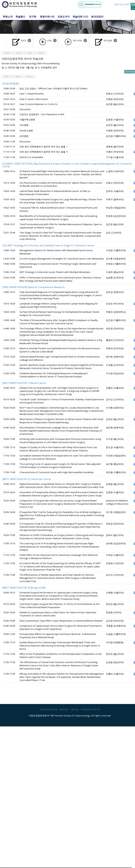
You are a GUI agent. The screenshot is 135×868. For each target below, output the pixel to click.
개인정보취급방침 (48, 709)
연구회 (33, 16)
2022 (41, 53)
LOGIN (126, 4)
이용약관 (74, 709)
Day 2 (18, 77)
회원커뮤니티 (47, 16)
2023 (30, 53)
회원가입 (118, 4)
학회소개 (8, 16)
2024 (18, 53)
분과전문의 (97, 16)
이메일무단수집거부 (90, 709)
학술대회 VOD (80, 16)
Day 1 (7, 77)
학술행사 (20, 16)
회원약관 (64, 709)
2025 (7, 53)
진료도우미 (64, 16)
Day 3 (30, 77)
